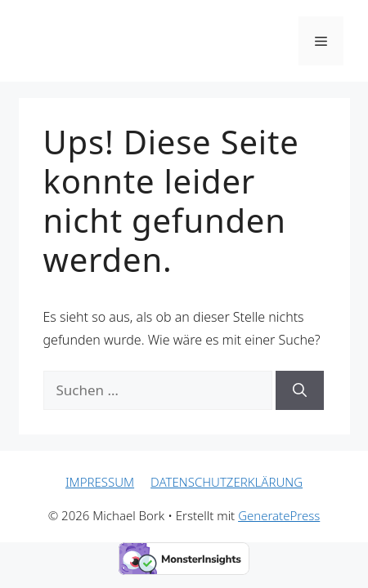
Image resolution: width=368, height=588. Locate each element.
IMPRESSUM (100, 482)
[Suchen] (300, 390)
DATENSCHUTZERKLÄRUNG (227, 482)
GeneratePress (279, 515)
